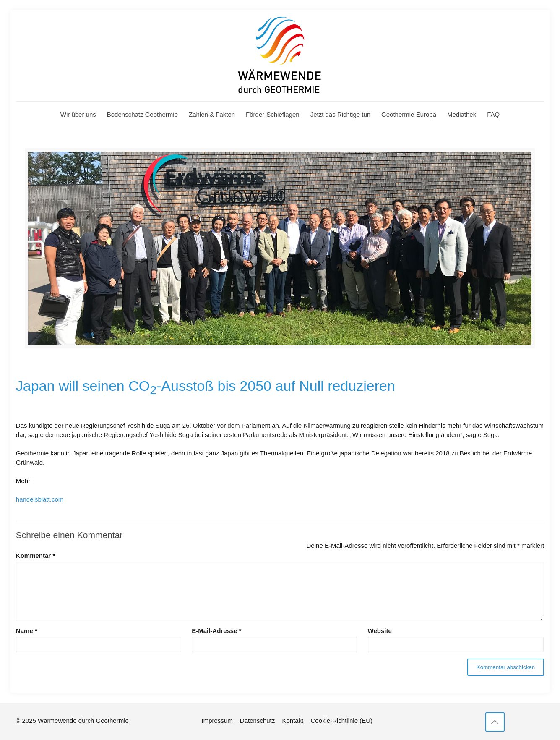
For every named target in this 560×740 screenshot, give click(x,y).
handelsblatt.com (40, 499)
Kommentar (35, 556)
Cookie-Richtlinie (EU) (341, 720)
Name (27, 631)
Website (380, 631)
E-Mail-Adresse (216, 631)
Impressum (217, 720)
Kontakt (293, 720)
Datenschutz (257, 720)
